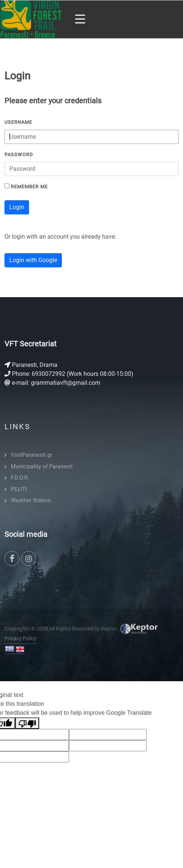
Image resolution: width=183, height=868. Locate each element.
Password (19, 155)
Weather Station (31, 500)
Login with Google (33, 260)
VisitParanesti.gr (31, 455)
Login (17, 207)
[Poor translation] (27, 723)
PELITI (19, 489)
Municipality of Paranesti (42, 466)
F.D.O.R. (20, 478)
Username (18, 122)
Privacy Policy (20, 638)
